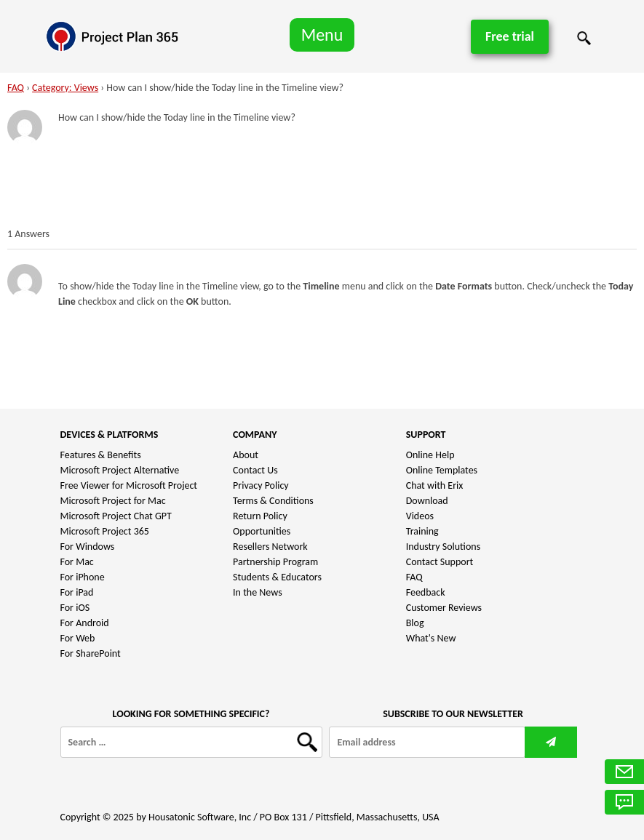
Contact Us (255, 470)
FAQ (16, 88)
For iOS (75, 608)
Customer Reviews (444, 608)
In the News (258, 592)
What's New (431, 638)
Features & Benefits (101, 455)
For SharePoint (91, 653)
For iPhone (83, 577)
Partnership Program (275, 562)
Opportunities (262, 531)
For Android (85, 623)
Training (422, 531)
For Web (78, 638)
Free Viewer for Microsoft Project (129, 485)
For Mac (77, 562)
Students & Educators (277, 577)
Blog (415, 623)
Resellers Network (270, 547)
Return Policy (260, 516)
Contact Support (440, 562)
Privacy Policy (261, 485)
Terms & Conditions (273, 501)
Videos (420, 516)
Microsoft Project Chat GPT (116, 516)
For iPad (77, 592)
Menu (322, 35)
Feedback (426, 592)
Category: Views (65, 88)
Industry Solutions (443, 547)
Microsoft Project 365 (105, 531)
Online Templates (442, 470)
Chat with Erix (435, 485)
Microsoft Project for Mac (113, 501)
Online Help (430, 455)
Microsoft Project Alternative (120, 470)
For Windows (88, 547)
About (246, 455)
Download (427, 501)
